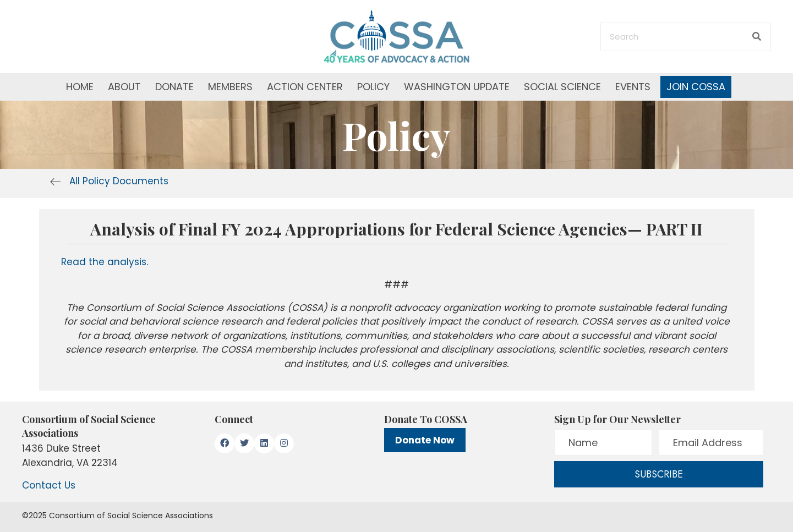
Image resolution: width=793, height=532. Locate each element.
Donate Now (425, 440)
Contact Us (49, 485)
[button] (225, 443)
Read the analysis (104, 262)
